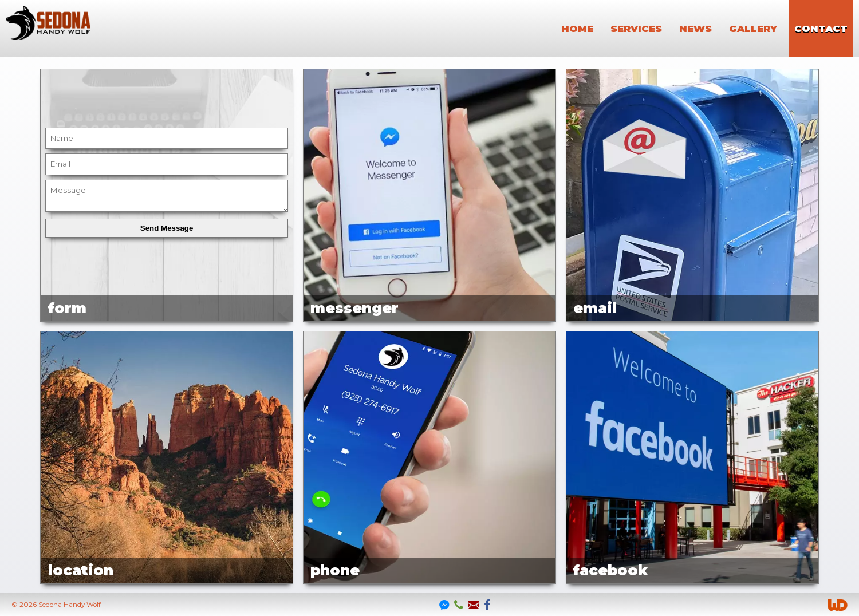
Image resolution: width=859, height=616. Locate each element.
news (696, 29)
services (636, 29)
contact (821, 29)
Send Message (167, 228)
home (577, 29)
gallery (753, 29)
